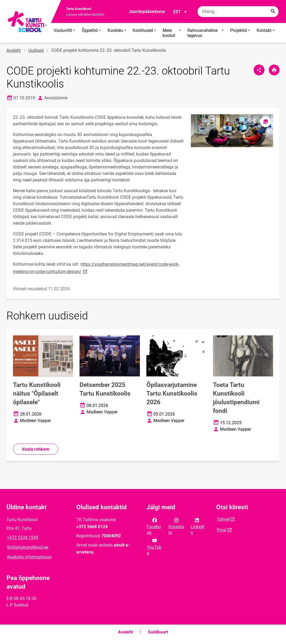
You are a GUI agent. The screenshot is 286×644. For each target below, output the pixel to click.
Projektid (241, 33)
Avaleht (14, 50)
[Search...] (273, 12)
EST (180, 12)
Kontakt (266, 33)
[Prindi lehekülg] (274, 70)
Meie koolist (172, 33)
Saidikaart (158, 632)
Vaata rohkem (36, 449)
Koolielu (117, 33)
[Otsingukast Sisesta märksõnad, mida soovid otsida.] (238, 12)
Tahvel (223, 519)
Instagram (176, 526)
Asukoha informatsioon (29, 557)
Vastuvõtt (65, 33)
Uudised (36, 50)
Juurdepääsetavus (147, 11)
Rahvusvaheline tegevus (206, 33)
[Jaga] (259, 70)
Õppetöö (92, 33)
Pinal (222, 530)
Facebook (154, 526)
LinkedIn (197, 526)
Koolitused (145, 33)
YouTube (154, 546)
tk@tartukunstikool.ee (28, 547)
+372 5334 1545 (23, 537)
